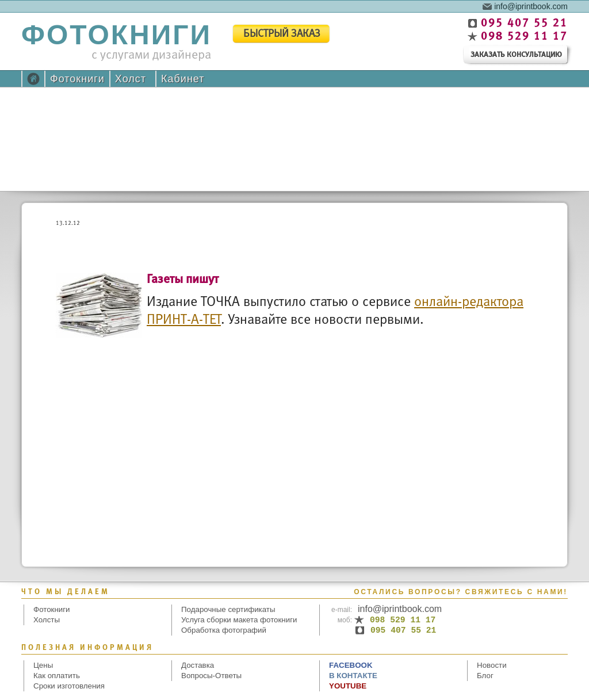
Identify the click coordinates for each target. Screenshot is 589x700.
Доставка (198, 665)
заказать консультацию (516, 55)
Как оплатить (57, 676)
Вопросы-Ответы (211, 676)
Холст (131, 79)
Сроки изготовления (69, 686)
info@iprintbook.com (531, 6)
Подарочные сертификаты (228, 609)
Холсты (47, 620)
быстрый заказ (282, 34)
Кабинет (183, 79)
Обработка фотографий (224, 630)
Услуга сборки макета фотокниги (239, 620)
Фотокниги (77, 79)
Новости (492, 665)
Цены (43, 665)
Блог (485, 676)
